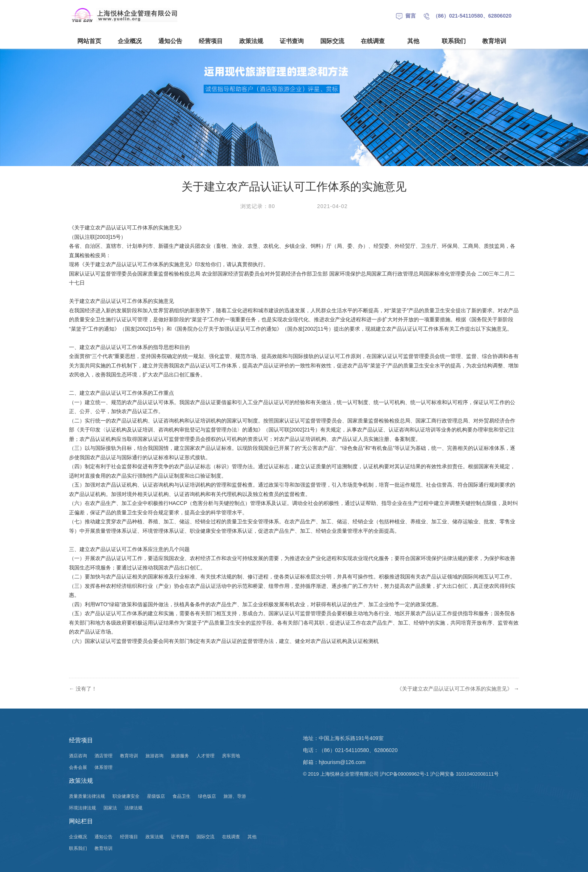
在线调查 (373, 41)
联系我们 (454, 41)
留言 (406, 16)
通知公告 (170, 41)
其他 (413, 41)
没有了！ (83, 689)
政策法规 (251, 41)
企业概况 (130, 41)
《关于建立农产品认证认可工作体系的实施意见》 (454, 689)
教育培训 (494, 41)
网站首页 (89, 41)
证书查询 (292, 41)
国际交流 (332, 41)
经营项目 (211, 41)
